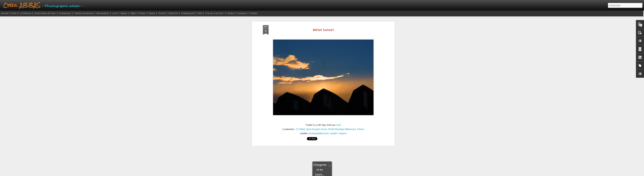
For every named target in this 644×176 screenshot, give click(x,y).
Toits (200, 13)
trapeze (343, 132)
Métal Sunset (323, 28)
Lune (115, 13)
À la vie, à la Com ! (215, 13)
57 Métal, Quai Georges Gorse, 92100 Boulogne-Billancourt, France (330, 128)
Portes (142, 13)
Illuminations (103, 13)
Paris (14, 13)
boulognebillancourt (319, 132)
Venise (231, 13)
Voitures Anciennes (84, 13)
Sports (152, 13)
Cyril (338, 124)
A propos (242, 13)
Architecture (65, 13)
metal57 (334, 132)
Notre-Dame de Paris (45, 13)
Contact (253, 13)
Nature (124, 13)
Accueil (5, 13)
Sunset (162, 13)
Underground (188, 13)
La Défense (26, 13)
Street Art (173, 13)
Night (133, 13)
